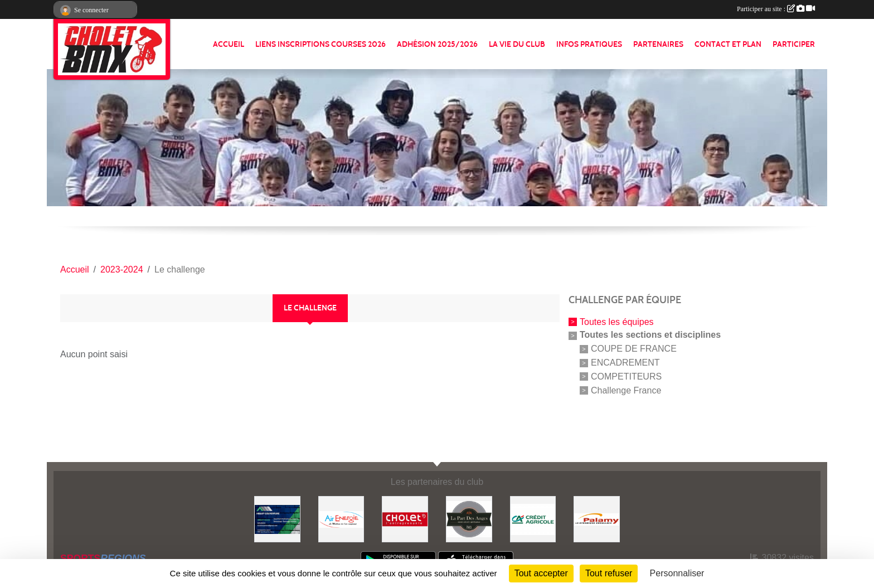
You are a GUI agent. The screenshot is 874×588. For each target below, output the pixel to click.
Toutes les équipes (617, 321)
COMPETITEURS (626, 376)
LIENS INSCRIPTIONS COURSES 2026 (321, 44)
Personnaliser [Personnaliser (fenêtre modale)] (677, 573)
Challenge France (626, 390)
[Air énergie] (341, 519)
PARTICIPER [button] (794, 44)
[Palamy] (597, 519)
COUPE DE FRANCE (634, 349)
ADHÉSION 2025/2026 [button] (437, 44)
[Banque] (533, 519)
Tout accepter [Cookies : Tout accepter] (541, 573)
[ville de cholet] (405, 519)
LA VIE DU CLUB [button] (517, 44)
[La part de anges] (469, 519)
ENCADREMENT (625, 363)
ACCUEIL (229, 44)
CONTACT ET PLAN (728, 44)
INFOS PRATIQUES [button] (589, 44)
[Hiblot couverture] (277, 519)
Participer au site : (776, 9)
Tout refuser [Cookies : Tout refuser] (609, 573)
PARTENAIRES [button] (658, 44)
